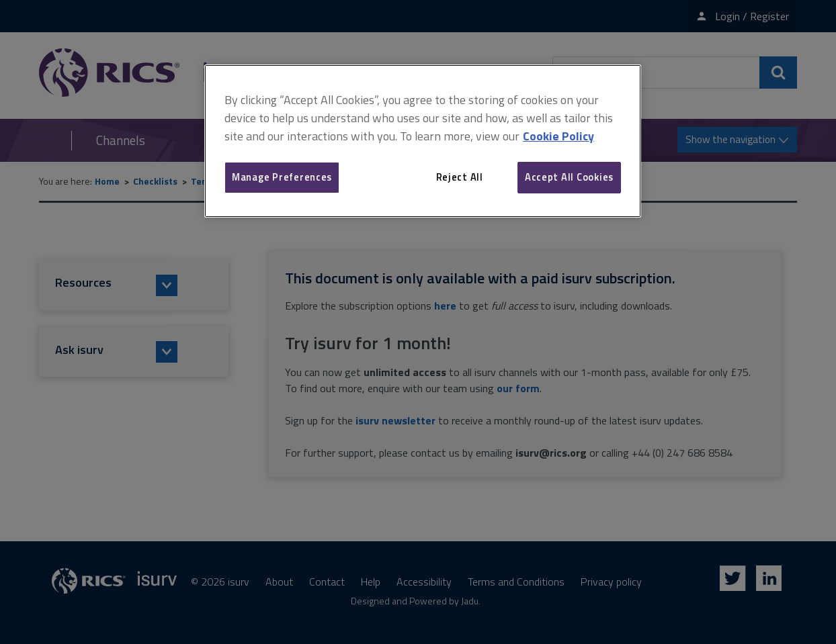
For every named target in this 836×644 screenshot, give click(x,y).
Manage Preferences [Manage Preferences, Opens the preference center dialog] (282, 177)
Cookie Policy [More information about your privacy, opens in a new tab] (558, 136)
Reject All (460, 177)
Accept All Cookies (569, 177)
